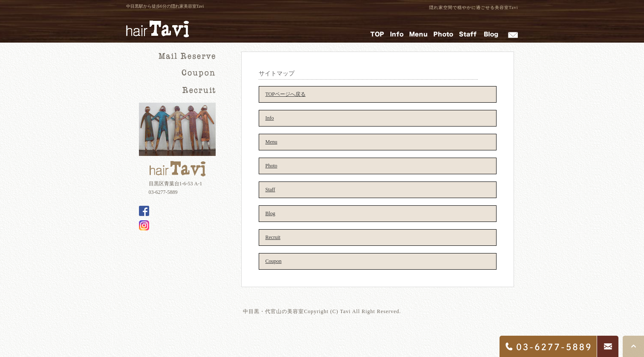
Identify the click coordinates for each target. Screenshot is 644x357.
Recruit (273, 237)
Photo (271, 166)
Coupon (274, 261)
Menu (271, 142)
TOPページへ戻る (286, 94)
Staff (270, 190)
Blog (270, 213)
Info (270, 118)
